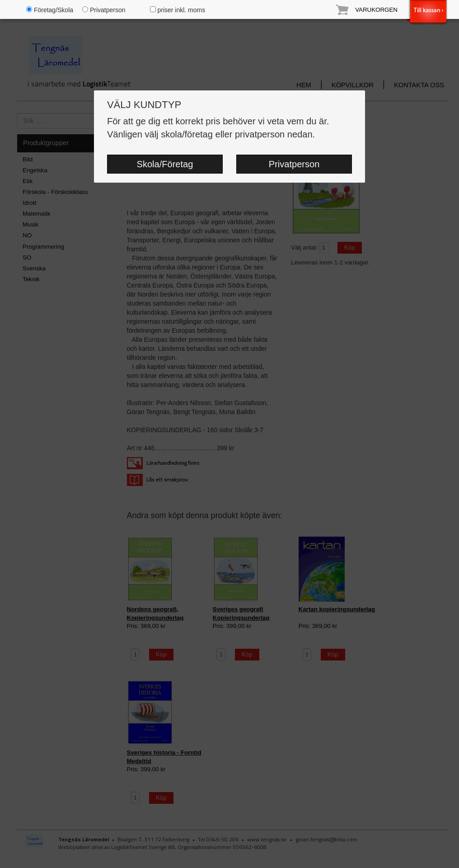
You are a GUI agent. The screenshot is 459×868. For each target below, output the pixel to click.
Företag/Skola (50, 10)
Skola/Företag (165, 164)
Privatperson (294, 164)
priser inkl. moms (178, 10)
